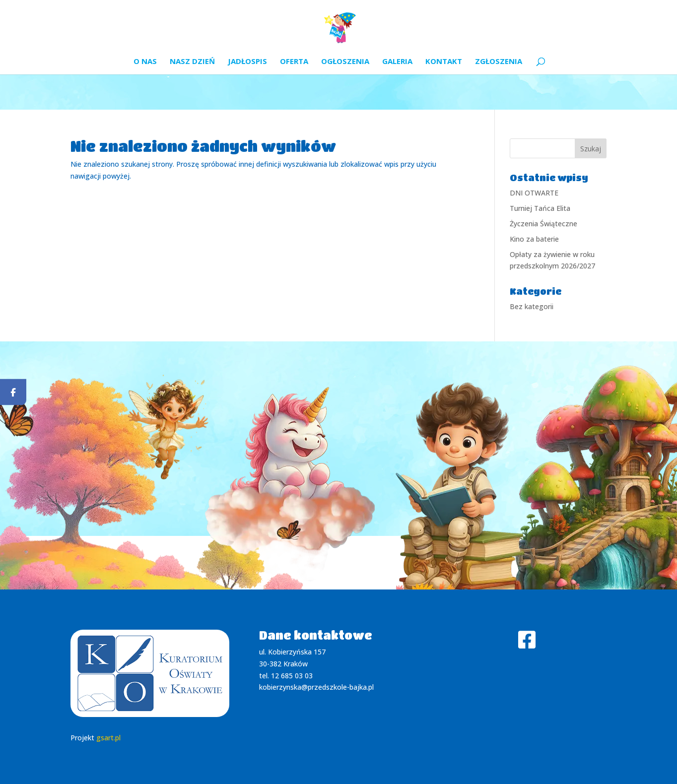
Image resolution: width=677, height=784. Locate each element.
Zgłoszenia (499, 62)
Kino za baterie (534, 239)
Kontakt (444, 62)
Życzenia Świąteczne (543, 224)
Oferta (294, 62)
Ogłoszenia (345, 62)
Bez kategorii (532, 306)
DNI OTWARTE (534, 193)
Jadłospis (247, 62)
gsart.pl (108, 738)
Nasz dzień (192, 62)
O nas (145, 62)
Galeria (397, 62)
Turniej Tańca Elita (540, 208)
